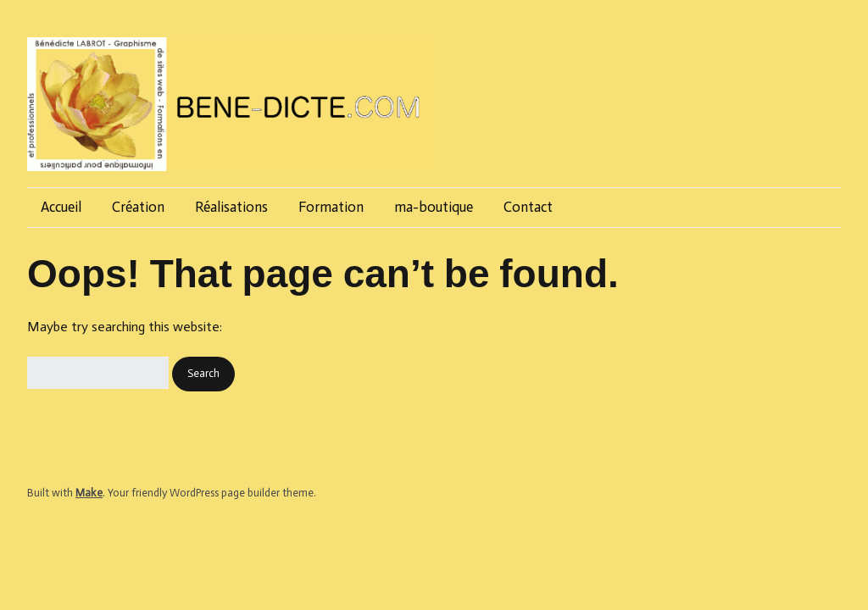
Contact (528, 207)
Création (138, 207)
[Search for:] (98, 373)
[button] (203, 374)
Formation (331, 207)
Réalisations (231, 207)
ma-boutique (434, 207)
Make (89, 493)
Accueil (61, 207)
